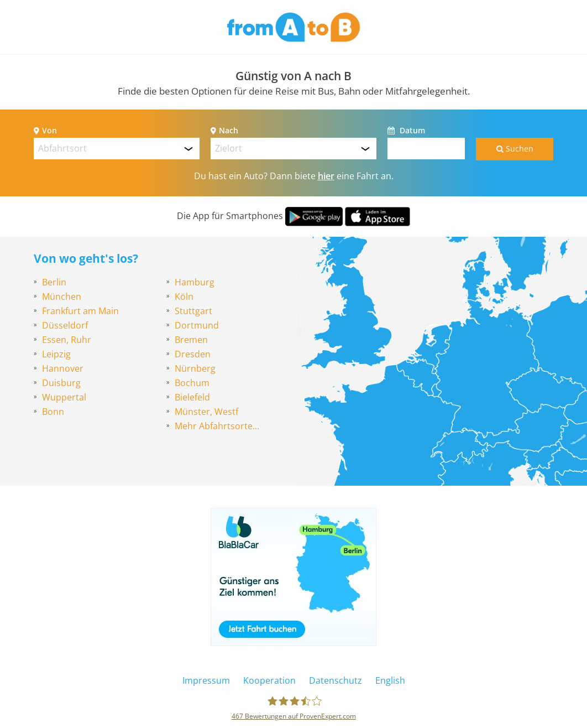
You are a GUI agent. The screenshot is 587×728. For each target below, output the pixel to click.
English (390, 680)
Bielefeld (192, 397)
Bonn (53, 412)
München (62, 297)
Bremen (191, 340)
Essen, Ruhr (67, 340)
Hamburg (195, 282)
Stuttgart (193, 311)
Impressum (206, 680)
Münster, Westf (206, 412)
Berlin (54, 282)
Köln (184, 297)
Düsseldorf (65, 325)
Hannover (63, 368)
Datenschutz (336, 680)
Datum (411, 130)
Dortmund (197, 325)
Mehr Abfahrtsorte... (217, 426)
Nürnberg (195, 368)
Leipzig (56, 354)
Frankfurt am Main (80, 311)
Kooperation (269, 680)
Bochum (192, 383)
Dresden (193, 354)
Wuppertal (64, 397)
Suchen (515, 149)
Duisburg (61, 383)
